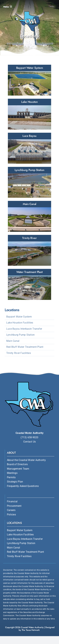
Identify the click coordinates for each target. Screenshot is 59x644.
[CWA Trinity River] (29, 250)
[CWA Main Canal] (29, 216)
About (11, 453)
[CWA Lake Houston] (29, 114)
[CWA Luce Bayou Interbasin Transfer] (29, 148)
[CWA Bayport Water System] (29, 80)
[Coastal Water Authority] (30, 11)
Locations (14, 523)
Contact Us (29, 442)
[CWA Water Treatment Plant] (29, 284)
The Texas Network (31, 630)
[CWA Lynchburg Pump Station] (29, 182)
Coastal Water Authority (32, 627)
